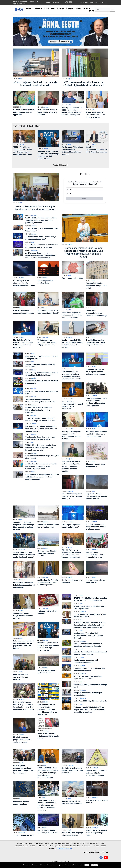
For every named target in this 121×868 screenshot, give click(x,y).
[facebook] (67, 2)
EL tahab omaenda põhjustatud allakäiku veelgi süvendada (22, 740)
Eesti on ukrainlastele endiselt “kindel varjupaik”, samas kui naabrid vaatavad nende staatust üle (47, 710)
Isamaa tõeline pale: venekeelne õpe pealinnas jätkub (96, 286)
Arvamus (46, 107)
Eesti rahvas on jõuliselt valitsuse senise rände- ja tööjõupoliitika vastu (72, 315)
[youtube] (70, 2)
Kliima (21, 107)
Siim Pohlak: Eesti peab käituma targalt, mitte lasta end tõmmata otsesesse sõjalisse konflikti (71, 466)
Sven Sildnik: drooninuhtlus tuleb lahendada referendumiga (96, 313)
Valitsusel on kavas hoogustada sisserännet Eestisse (23, 616)
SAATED (47, 8)
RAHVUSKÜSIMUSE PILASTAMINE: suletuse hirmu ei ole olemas (95, 555)
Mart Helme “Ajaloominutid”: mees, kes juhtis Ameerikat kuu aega (97, 149)
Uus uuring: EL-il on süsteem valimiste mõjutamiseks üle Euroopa (24, 283)
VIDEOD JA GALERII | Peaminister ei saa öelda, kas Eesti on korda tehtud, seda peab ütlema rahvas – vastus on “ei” (90, 625)
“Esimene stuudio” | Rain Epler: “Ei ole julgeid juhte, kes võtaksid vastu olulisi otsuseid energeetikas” (90, 710)
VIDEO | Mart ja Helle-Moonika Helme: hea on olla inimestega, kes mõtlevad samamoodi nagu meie (47, 805)
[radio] (85, 189)
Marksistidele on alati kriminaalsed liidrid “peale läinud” (48, 736)
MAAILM (60, 8)
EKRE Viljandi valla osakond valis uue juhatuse (21, 677)
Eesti (21, 79)
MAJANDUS (70, 8)
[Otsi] (102, 10)
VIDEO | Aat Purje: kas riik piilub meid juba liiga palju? (96, 833)
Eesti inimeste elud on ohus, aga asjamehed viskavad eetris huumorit (96, 372)
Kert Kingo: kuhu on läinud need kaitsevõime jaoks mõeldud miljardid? (97, 434)
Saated (21, 144)
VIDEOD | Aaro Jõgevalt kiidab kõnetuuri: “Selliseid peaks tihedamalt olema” (24, 555)
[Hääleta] (85, 198)
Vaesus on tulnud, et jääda (72, 278)
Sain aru (87, 865)
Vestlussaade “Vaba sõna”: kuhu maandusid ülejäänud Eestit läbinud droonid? (88, 636)
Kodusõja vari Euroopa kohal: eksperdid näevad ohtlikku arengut (96, 527)
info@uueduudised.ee (98, 2)
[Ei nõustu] (118, 865)
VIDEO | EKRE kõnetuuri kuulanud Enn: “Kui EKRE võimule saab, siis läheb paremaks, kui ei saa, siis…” (41, 220)
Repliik (70, 79)
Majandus (35, 250)
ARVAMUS (38, 8)
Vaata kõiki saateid (61, 165)
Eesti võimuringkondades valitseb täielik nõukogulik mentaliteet (72, 770)
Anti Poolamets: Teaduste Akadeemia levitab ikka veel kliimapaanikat (48, 582)
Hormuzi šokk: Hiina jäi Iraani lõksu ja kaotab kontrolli (47, 553)
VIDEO (85, 8)
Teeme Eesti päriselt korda (24, 835)
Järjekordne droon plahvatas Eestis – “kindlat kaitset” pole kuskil (97, 496)
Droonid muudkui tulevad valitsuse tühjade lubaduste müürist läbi (96, 773)
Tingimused (94, 865)
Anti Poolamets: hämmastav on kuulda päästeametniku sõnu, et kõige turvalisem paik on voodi (41, 466)
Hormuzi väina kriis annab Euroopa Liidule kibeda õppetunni (24, 112)
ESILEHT (29, 8)
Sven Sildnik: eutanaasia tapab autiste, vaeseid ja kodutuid (47, 112)
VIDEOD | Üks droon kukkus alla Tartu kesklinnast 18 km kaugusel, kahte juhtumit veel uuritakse (41, 448)
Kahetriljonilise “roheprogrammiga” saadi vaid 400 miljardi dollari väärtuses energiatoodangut (42, 477)
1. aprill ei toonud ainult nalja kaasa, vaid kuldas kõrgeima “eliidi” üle (96, 342)
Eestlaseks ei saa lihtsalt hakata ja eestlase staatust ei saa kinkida (24, 585)
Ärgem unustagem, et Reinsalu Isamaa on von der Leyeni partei (96, 115)
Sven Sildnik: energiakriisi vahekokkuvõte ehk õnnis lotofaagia (72, 496)
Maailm (22, 278)
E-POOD (92, 10)
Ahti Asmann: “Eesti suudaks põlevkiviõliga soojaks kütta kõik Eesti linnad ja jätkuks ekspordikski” (41, 255)
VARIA (78, 8)
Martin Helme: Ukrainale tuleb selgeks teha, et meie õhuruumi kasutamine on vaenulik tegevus (41, 429)
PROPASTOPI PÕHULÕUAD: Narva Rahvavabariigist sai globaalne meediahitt (39, 410)
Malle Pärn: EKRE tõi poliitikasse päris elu (90, 701)
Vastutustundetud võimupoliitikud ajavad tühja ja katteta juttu (47, 342)
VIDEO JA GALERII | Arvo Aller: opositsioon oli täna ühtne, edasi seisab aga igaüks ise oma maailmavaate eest (48, 773)
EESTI (53, 8)
